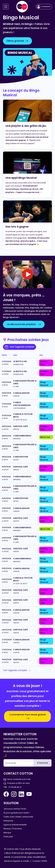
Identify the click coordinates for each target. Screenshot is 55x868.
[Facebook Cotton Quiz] (7, 794)
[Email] (19, 763)
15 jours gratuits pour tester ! (17, 813)
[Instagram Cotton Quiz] (14, 794)
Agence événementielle (15, 825)
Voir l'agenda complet (20, 347)
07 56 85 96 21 (15, 787)
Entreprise (8, 821)
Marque (7, 833)
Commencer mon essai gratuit (28, 716)
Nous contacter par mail (17, 779)
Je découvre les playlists (24, 324)
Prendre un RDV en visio (17, 783)
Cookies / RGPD (40, 861)
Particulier (8, 837)
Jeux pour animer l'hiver (15, 809)
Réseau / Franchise (13, 829)
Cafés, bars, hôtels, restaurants (18, 817)
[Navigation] (6, 7)
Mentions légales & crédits (17, 861)
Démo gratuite (17, 41)
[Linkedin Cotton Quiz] (21, 794)
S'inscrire (42, 763)
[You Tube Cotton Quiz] (29, 794)
